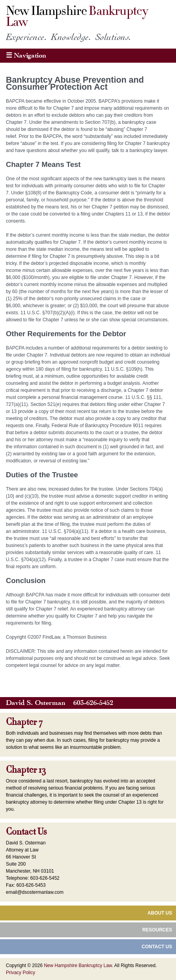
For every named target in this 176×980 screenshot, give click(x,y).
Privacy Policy (21, 973)
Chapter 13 (26, 770)
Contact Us (26, 832)
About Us (160, 913)
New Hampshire (77, 17)
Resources (157, 930)
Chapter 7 (24, 722)
